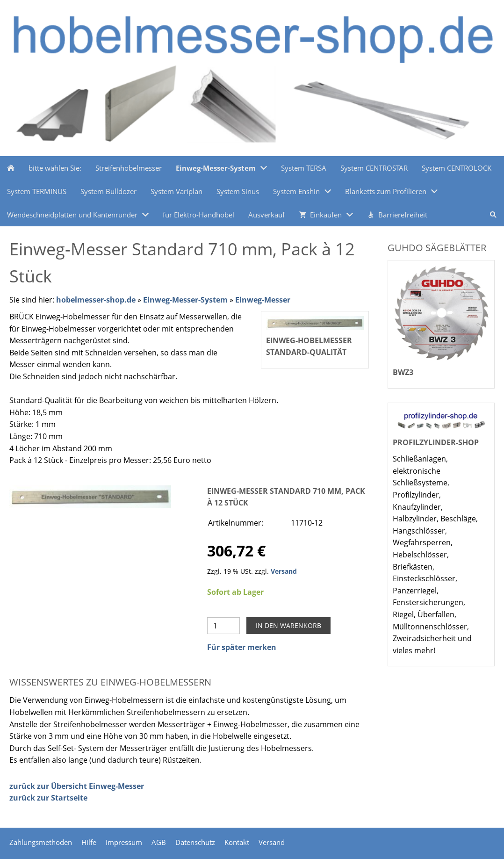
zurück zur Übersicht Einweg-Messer (77, 786)
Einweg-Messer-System (185, 300)
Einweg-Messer (263, 300)
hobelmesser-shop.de (96, 300)
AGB (159, 842)
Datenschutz (195, 842)
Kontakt (237, 842)
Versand (284, 571)
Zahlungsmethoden (41, 842)
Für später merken (242, 647)
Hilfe (89, 842)
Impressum (124, 842)
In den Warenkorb (288, 625)
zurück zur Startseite (48, 798)
